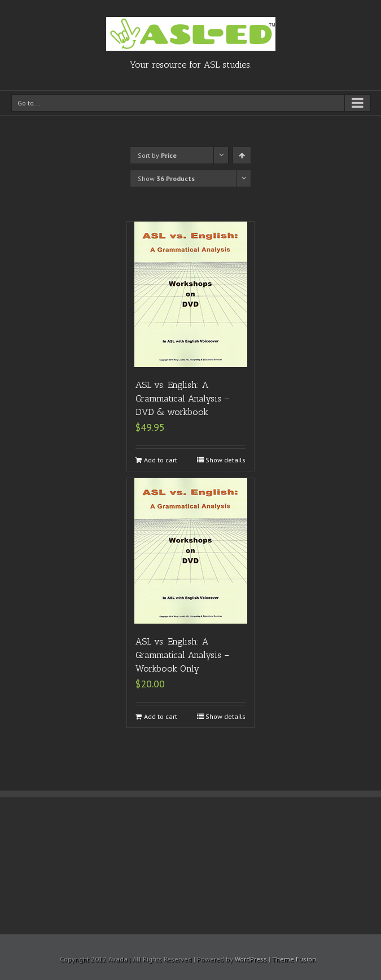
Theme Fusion (294, 959)
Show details (225, 460)
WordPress (251, 959)
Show (166, 178)
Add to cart (161, 460)
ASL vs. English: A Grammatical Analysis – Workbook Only (183, 655)
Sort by (157, 155)
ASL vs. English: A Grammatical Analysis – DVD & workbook (183, 398)
